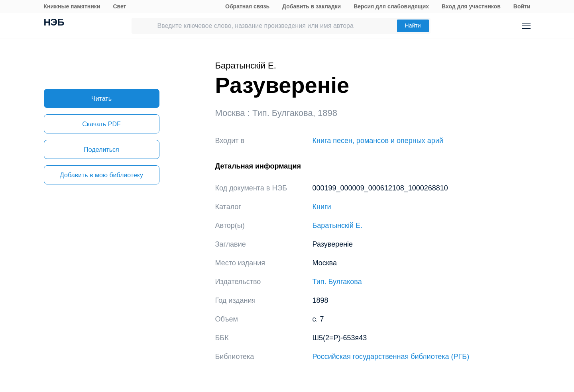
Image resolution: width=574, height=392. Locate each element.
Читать (101, 99)
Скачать (101, 124)
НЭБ (54, 23)
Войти (522, 6)
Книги (322, 207)
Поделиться (101, 150)
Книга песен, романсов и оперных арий (378, 141)
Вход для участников (471, 6)
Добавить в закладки (312, 6)
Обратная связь (247, 6)
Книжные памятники (72, 6)
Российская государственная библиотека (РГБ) (391, 357)
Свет (119, 6)
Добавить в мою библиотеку (101, 175)
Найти (413, 25)
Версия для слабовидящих (391, 6)
